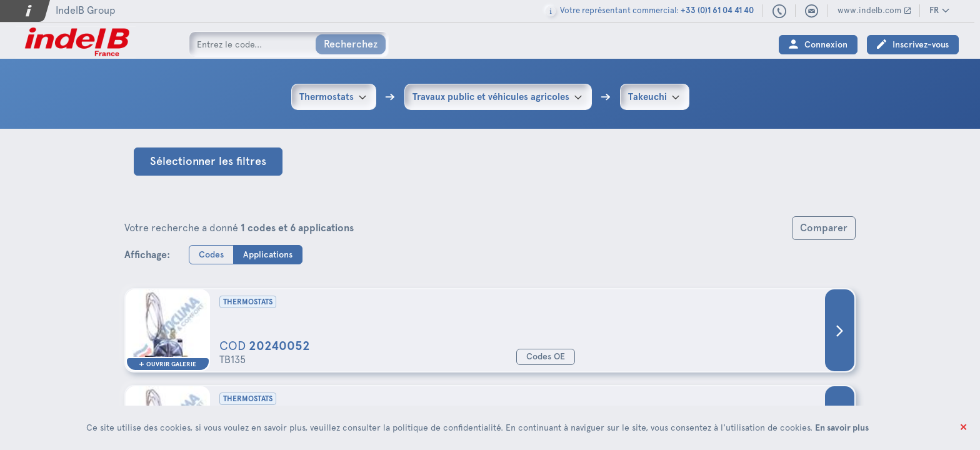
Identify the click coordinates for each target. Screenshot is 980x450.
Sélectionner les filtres (208, 161)
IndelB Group (86, 10)
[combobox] (334, 97)
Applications (268, 254)
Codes (211, 254)
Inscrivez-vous (926, 45)
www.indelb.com (875, 10)
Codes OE (546, 357)
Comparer (824, 228)
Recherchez (351, 44)
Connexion (832, 45)
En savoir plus (842, 427)
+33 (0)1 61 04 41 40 (785, 12)
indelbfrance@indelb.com (817, 11)
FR (940, 10)
